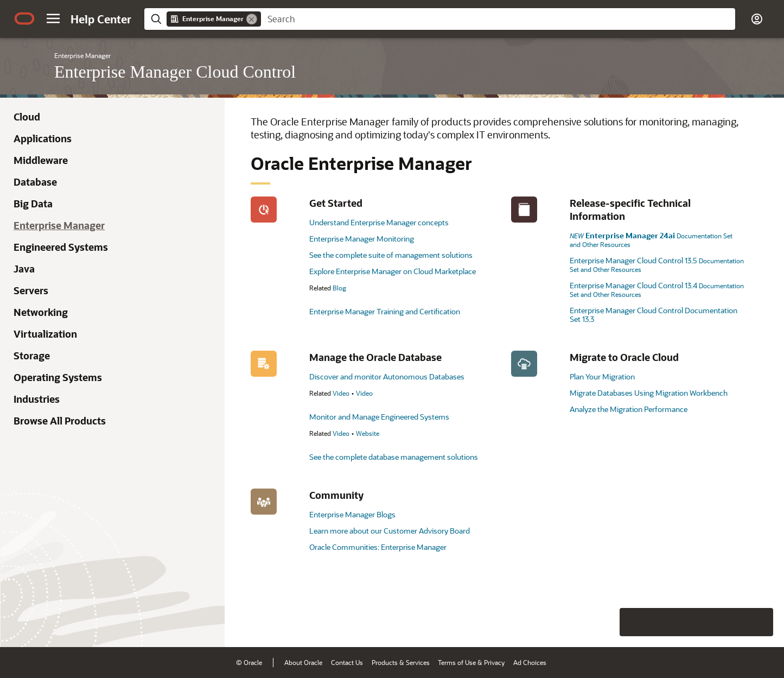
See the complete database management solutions (394, 457)
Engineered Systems (61, 247)
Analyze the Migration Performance (629, 409)
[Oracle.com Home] (24, 18)
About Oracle (303, 662)
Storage (32, 356)
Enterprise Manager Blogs (352, 514)
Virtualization (45, 334)
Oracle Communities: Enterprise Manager (378, 547)
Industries (37, 399)
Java (24, 269)
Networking (41, 312)
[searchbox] (498, 19)
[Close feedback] (608, 622)
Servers (31, 290)
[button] (53, 18)
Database (35, 182)
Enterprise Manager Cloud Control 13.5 (657, 264)
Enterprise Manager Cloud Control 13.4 (657, 289)
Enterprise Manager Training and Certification (385, 311)
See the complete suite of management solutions (391, 255)
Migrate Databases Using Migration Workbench (649, 393)
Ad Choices (530, 662)
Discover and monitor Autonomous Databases (387, 376)
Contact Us (347, 662)
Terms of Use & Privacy (471, 662)
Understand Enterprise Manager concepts (379, 222)
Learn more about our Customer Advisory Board (390, 531)
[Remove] (252, 19)
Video (341, 393)
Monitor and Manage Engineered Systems (379, 417)
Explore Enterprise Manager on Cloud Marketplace (393, 271)
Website (368, 433)
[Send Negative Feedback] (731, 622)
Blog (339, 288)
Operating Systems (58, 377)
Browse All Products (60, 421)
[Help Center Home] (101, 19)
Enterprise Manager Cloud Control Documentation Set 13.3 (654, 315)
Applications (43, 138)
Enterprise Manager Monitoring (362, 239)
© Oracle (249, 662)
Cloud (27, 117)
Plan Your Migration (602, 376)
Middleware (41, 160)
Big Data (33, 204)
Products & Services (401, 662)
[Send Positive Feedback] (759, 622)
